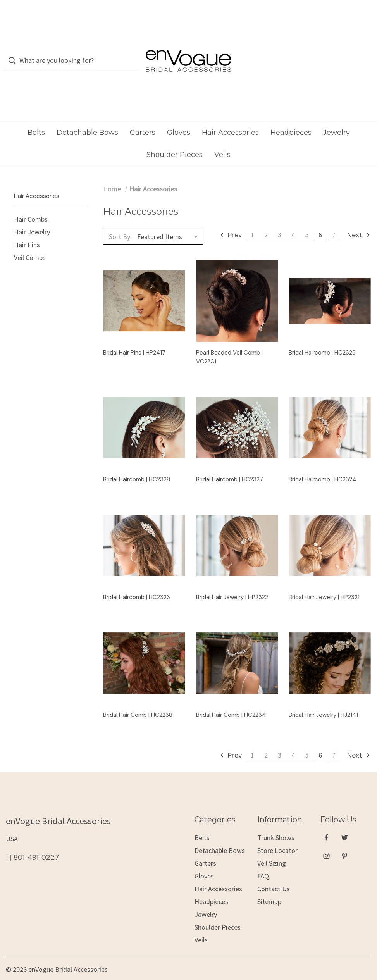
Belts (36, 117)
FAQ (263, 860)
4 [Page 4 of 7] (293, 219)
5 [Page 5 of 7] (307, 219)
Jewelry (337, 117)
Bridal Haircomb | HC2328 (137, 464)
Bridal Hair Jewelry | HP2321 (324, 582)
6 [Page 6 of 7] (320, 219)
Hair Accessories (230, 117)
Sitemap (269, 886)
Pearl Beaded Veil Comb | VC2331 (229, 342)
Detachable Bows (87, 117)
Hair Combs (31, 204)
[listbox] (169, 221)
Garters (143, 117)
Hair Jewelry (32, 216)
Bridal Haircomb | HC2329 (322, 337)
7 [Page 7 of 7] (334, 219)
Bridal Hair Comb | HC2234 (231, 699)
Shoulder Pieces (175, 139)
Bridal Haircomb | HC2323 (137, 582)
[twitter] (345, 822)
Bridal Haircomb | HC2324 (322, 464)
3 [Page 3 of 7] (280, 219)
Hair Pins (27, 229)
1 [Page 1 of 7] (252, 219)
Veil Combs (30, 242)
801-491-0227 (36, 842)
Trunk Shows (276, 822)
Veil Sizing (272, 848)
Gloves (179, 117)
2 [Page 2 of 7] (266, 219)
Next (359, 219)
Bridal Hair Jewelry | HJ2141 (323, 699)
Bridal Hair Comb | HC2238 (138, 699)
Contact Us (274, 873)
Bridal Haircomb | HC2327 (230, 464)
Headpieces (291, 117)
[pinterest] (345, 840)
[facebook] (326, 822)
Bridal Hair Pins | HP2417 (134, 337)
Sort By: (120, 221)
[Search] (15, 53)
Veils (222, 139)
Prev (231, 219)
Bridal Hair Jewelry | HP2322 (232, 582)
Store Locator (277, 835)
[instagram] (326, 840)
